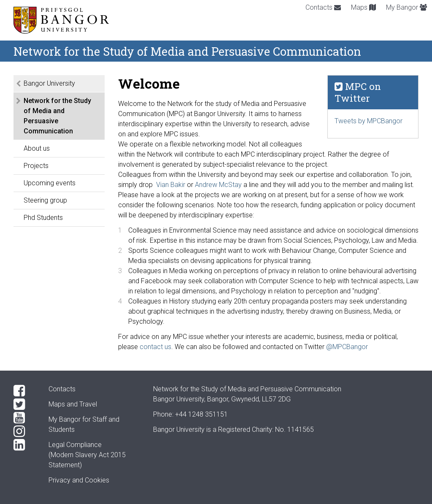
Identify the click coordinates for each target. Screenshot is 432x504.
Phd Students (43, 218)
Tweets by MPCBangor (369, 121)
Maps (363, 7)
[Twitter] (24, 404)
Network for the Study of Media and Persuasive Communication (57, 116)
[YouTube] (24, 418)
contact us (155, 347)
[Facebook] (24, 391)
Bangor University (49, 83)
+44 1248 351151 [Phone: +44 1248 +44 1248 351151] (201, 414)
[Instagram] (24, 431)
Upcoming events (50, 183)
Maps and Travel (73, 404)
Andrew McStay (218, 185)
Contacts (323, 7)
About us (37, 148)
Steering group (45, 200)
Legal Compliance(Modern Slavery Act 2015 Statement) (87, 455)
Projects (36, 166)
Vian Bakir (171, 185)
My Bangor (406, 7)
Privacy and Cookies (79, 480)
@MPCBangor (347, 347)
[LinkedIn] (24, 445)
